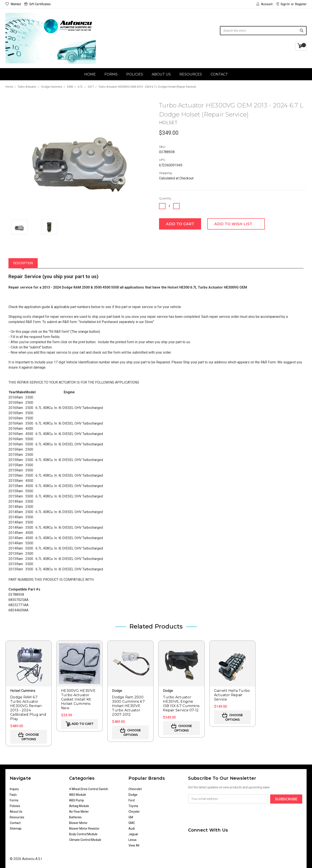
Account (264, 4)
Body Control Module (83, 834)
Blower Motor (78, 823)
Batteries (75, 817)
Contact (219, 74)
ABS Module (78, 795)
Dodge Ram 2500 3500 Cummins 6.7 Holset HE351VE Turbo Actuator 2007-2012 (128, 706)
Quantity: (165, 198)
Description (23, 263)
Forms (111, 74)
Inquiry (14, 789)
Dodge (133, 795)
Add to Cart (80, 724)
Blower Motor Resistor (84, 829)
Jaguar (133, 834)
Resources (191, 74)
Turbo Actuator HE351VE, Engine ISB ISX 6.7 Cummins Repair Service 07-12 (181, 704)
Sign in (283, 4)
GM (131, 817)
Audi (132, 829)
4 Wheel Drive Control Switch (89, 789)
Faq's (13, 795)
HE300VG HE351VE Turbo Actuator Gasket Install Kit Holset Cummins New (78, 699)
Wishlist (13, 4)
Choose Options (29, 737)
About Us (161, 74)
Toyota (133, 806)
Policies (135, 74)
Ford (132, 800)
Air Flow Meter (79, 812)
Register (301, 4)
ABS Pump (77, 800)
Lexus (132, 840)
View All (134, 845)
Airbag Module (79, 806)
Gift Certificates (37, 4)
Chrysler (134, 812)
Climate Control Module (85, 840)
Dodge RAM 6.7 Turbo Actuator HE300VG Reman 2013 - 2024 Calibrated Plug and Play (28, 708)
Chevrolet (135, 789)
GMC (132, 823)
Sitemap (16, 829)
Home (90, 74)
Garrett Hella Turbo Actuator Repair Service (232, 695)
